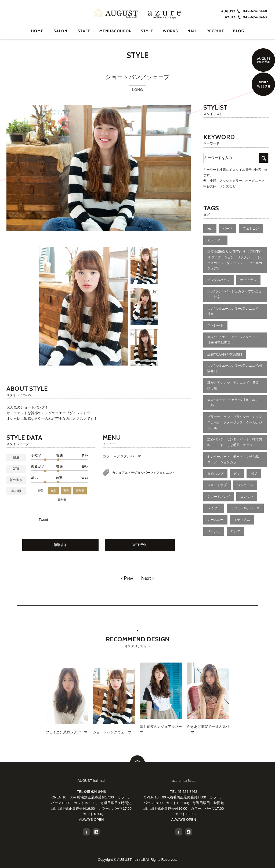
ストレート (215, 325)
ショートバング (219, 496)
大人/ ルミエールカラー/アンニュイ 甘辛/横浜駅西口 (234, 340)
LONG (137, 90)
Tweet (43, 520)
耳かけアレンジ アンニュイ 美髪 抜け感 (235, 385)
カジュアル (120, 473)
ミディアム (242, 520)
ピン (237, 474)
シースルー (215, 520)
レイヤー (214, 508)
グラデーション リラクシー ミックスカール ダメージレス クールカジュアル (235, 422)
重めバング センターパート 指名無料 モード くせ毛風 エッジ (235, 442)
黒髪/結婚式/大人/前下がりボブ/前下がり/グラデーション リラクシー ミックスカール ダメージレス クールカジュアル (235, 260)
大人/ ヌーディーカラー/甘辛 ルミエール (234, 403)
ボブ (254, 474)
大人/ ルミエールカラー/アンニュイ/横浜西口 (235, 368)
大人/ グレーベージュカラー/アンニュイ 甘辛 (234, 294)
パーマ (227, 228)
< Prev (127, 578)
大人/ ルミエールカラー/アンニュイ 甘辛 (234, 311)
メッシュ (214, 531)
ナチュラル (248, 280)
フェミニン (164, 473)
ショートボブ (217, 485)
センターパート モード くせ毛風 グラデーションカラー (235, 459)
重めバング (215, 474)
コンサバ (247, 496)
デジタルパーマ (142, 473)
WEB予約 (140, 545)
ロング (236, 531)
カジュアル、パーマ (245, 508)
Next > (148, 578)
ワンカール (245, 485)
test (210, 228)
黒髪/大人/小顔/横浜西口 (225, 354)
